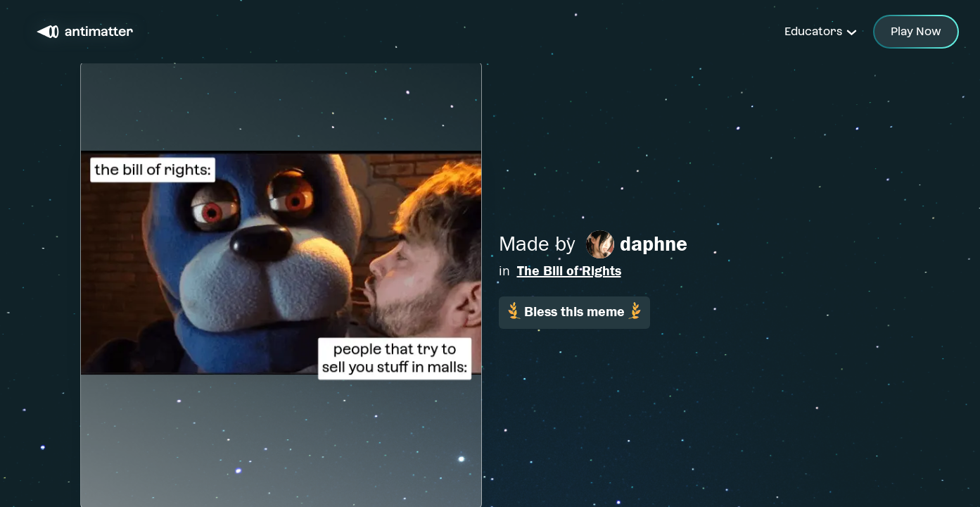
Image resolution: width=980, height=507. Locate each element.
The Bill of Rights (569, 271)
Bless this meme (574, 311)
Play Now (916, 31)
